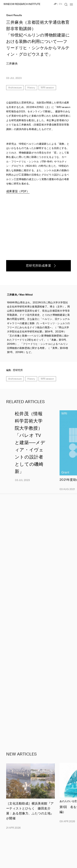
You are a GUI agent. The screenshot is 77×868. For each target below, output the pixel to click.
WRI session (47, 88)
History (31, 88)
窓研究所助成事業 (39, 266)
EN (61, 4)
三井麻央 (12, 64)
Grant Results (14, 15)
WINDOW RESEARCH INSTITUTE (22, 4)
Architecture (15, 88)
